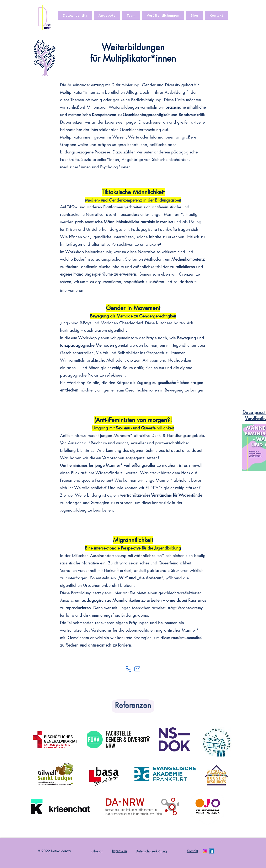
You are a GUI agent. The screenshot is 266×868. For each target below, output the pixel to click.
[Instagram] (205, 851)
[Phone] (128, 669)
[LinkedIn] (211, 851)
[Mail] (137, 669)
